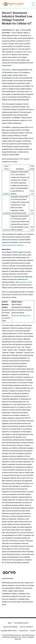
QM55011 (8, 70)
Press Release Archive (21, 623)
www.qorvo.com (25, 282)
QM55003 (6, 213)
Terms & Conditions (26, 627)
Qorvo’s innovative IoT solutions (13, 245)
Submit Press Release (10, 627)
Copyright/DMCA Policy (9, 631)
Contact (33, 631)
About (10, 623)
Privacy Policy (23, 631)
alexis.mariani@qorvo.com (21, 315)
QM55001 (6, 230)
